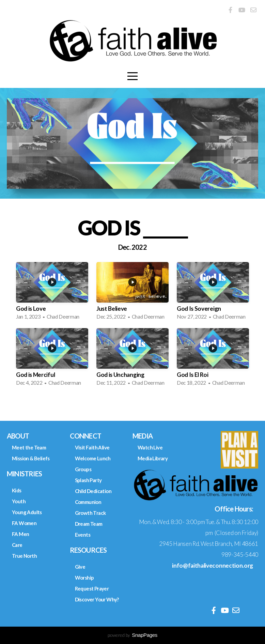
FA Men (20, 534)
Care (17, 545)
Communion (88, 502)
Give (80, 567)
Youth (19, 501)
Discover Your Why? (97, 599)
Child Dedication (93, 491)
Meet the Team (29, 447)
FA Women (24, 523)
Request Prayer (92, 588)
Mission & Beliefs (31, 458)
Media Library (153, 458)
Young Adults (27, 512)
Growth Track (90, 513)
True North (24, 556)
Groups (83, 469)
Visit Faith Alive (92, 447)
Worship (84, 578)
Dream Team (89, 524)
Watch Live (150, 447)
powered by (132, 635)
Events (83, 535)
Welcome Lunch (93, 458)
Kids (17, 490)
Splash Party (88, 480)
